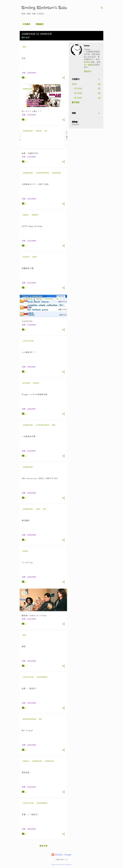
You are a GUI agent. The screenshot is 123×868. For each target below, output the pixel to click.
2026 (74, 84)
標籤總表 (39, 24)
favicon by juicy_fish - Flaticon (61, 865)
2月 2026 (78, 93)
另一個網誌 (89, 65)
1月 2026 (78, 98)
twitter (87, 62)
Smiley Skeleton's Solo (44, 8)
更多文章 (43, 846)
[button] (64, 78)
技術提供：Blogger (61, 855)
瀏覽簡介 (88, 71)
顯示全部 (26, 37)
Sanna (87, 46)
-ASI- (66, 860)
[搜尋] (102, 8)
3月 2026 (78, 88)
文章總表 (26, 24)
